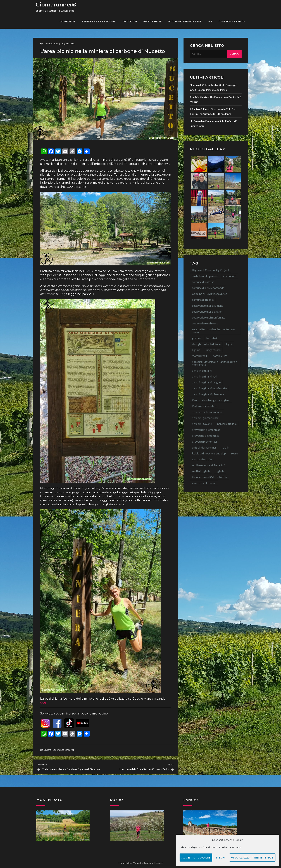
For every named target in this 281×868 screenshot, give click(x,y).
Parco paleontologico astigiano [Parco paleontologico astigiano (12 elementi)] (211, 400)
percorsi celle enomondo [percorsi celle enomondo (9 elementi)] (207, 412)
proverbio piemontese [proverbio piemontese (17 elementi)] (206, 436)
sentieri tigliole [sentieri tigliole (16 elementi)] (201, 471)
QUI (43, 703)
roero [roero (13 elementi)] (235, 453)
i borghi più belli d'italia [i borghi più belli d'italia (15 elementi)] (206, 344)
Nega (221, 858)
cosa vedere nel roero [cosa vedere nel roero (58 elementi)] (205, 323)
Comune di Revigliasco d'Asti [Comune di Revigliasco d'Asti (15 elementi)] (210, 294)
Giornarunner (51, 43)
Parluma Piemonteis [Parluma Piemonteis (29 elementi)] (204, 406)
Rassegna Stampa (232, 22)
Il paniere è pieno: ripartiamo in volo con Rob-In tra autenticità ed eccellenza (213, 111)
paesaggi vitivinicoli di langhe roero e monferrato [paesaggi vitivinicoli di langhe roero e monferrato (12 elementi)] (215, 363)
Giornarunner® (56, 5)
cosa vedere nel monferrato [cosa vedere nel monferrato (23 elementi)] (209, 317)
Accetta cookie (196, 858)
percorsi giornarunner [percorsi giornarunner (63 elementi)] (205, 418)
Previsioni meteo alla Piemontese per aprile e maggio (216, 99)
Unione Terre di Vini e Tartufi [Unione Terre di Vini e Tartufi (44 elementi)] (209, 477)
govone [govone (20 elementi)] (197, 338)
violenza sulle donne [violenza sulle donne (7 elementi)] (204, 483)
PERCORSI (130, 22)
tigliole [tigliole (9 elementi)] (220, 471)
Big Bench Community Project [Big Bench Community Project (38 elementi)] (210, 270)
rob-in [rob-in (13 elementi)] (226, 447)
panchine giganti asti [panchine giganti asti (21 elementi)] (204, 376)
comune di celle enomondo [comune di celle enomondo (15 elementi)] (208, 288)
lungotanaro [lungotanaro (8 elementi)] (213, 350)
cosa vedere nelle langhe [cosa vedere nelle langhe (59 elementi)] (207, 311)
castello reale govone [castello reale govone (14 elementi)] (205, 276)
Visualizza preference (252, 858)
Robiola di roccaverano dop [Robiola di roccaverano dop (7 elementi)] (209, 453)
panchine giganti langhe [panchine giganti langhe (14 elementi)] (206, 382)
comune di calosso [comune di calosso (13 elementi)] (203, 282)
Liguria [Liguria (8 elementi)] (196, 350)
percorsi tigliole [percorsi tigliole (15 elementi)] (227, 424)
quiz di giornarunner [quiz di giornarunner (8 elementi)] (204, 447)
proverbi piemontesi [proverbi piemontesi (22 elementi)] (204, 441)
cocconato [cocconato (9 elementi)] (230, 276)
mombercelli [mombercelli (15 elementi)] (200, 356)
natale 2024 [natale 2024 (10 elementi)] (220, 356)
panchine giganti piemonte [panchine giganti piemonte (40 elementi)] (208, 394)
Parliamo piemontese (185, 22)
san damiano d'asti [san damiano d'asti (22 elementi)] (203, 459)
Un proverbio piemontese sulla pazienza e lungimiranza (213, 123)
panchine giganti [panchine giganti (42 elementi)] (202, 370)
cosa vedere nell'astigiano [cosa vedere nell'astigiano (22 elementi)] (208, 306)
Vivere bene (152, 22)
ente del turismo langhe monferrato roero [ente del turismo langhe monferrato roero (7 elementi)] (213, 331)
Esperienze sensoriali (99, 22)
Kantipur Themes (153, 863)
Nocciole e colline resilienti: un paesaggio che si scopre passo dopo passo (214, 87)
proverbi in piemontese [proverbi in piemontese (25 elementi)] (206, 430)
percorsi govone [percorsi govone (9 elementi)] (202, 424)
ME (210, 22)
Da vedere (67, 22)
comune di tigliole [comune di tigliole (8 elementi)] (203, 300)
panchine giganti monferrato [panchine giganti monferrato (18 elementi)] (209, 388)
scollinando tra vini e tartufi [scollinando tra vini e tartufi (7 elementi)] (209, 465)
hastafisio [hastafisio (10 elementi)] (212, 338)
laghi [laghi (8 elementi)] (229, 344)
